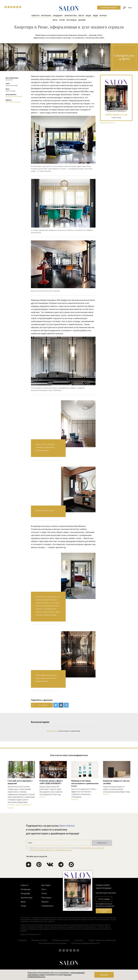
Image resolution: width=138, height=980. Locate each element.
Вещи (88, 16)
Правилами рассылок (64, 850)
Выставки (46, 885)
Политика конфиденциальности (85, 943)
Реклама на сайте (39, 940)
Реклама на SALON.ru (107, 123)
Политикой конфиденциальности (42, 850)
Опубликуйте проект (109, 8)
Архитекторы (71, 16)
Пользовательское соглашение (52, 943)
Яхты (55, 20)
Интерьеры (46, 16)
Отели (62, 20)
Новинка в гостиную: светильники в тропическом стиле (85, 783)
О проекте (22, 940)
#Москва (11, 808)
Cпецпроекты (48, 906)
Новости (35, 16)
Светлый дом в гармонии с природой (20, 782)
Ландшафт (58, 16)
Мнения (82, 20)
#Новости (43, 797)
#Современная (26, 805)
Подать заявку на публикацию (102, 940)
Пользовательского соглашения (92, 848)
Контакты (79, 940)
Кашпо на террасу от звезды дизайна (116, 782)
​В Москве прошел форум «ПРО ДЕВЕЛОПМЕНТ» (51, 782)
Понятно (104, 975)
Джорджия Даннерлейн (14, 96)
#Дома (18, 805)
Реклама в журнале (61, 940)
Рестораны (71, 20)
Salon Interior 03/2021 (13, 102)
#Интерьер (11, 805)
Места (81, 16)
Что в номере (104, 899)
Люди (95, 16)
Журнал (103, 16)
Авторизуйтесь (52, 731)
